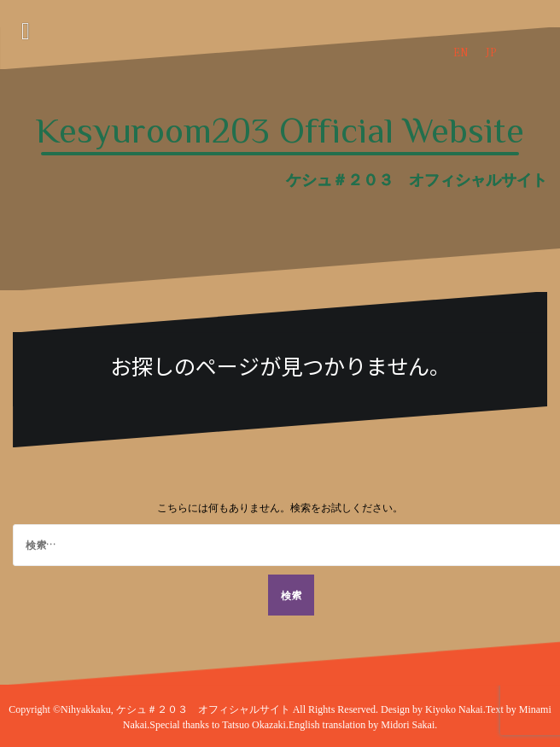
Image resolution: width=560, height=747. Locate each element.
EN (461, 52)
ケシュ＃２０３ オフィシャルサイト (204, 709)
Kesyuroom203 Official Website (280, 130)
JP (491, 52)
